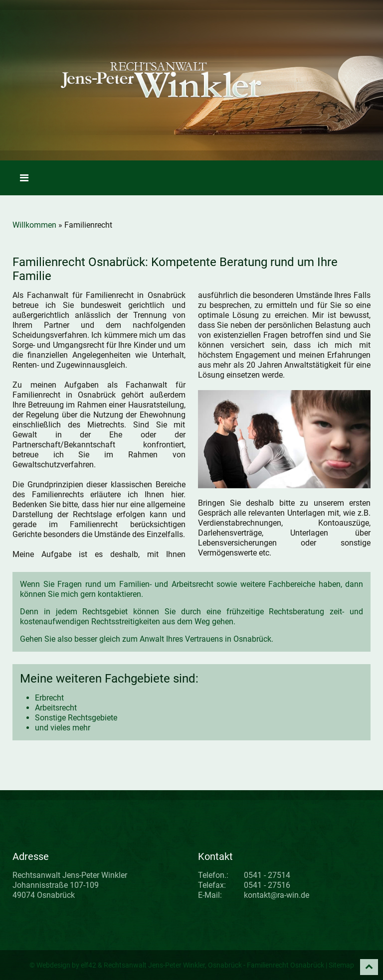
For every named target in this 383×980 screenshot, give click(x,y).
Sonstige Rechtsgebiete (76, 718)
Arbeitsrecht (56, 708)
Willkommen (34, 225)
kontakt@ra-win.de (277, 895)
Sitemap (341, 965)
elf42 (89, 965)
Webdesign (53, 965)
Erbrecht (49, 698)
